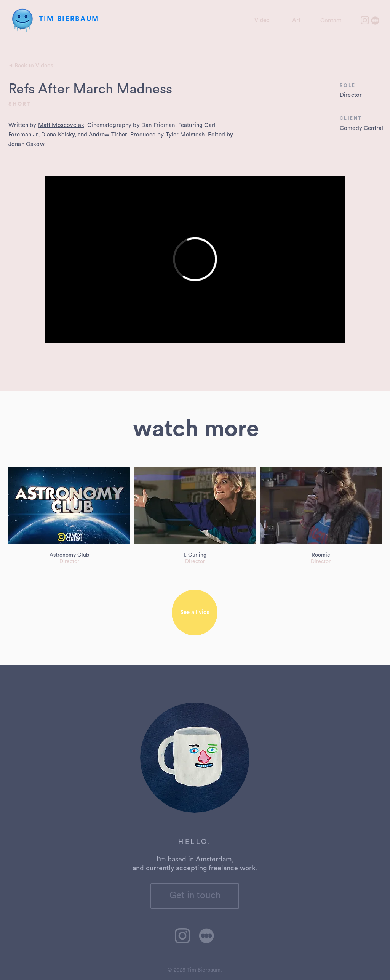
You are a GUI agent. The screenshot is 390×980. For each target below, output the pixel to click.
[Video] (262, 20)
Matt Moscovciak (61, 125)
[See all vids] (195, 613)
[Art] (296, 20)
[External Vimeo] (195, 259)
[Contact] (331, 21)
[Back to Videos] (34, 66)
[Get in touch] (195, 896)
